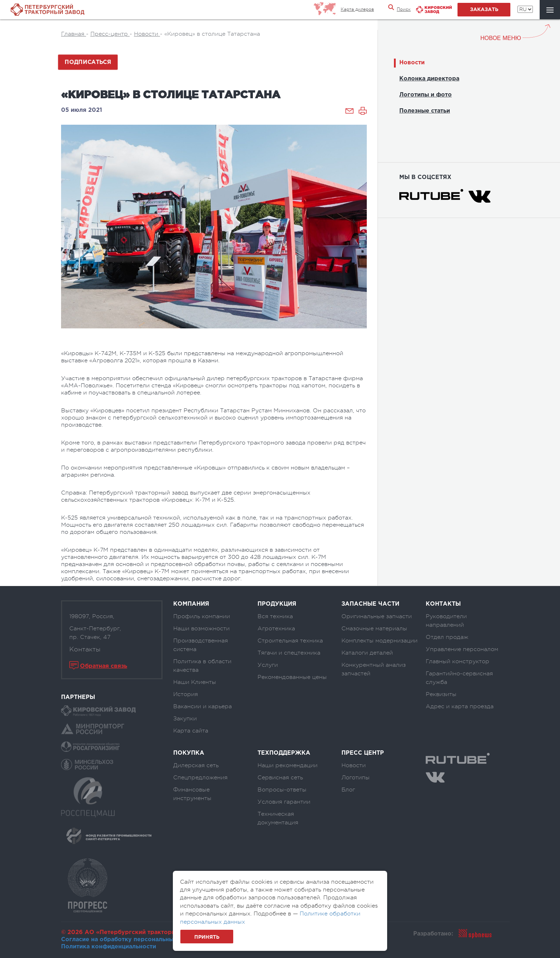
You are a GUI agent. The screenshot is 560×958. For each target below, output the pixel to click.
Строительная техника (290, 641)
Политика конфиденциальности (109, 947)
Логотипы (356, 778)
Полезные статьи (425, 111)
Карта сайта (191, 731)
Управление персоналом (462, 649)
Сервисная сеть (280, 778)
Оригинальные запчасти (377, 616)
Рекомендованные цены (292, 677)
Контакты (85, 649)
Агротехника (276, 629)
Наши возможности (201, 629)
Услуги (268, 665)
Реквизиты (441, 694)
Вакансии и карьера (202, 706)
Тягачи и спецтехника (289, 653)
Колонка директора (429, 79)
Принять (207, 937)
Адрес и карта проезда (460, 706)
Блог (348, 790)
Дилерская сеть (196, 765)
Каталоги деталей (367, 653)
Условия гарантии (284, 802)
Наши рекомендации (287, 765)
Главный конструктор (457, 661)
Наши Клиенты (195, 682)
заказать (484, 10)
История (186, 694)
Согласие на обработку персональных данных (131, 940)
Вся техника (275, 616)
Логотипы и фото (426, 95)
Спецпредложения (200, 778)
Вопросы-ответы (282, 790)
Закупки (185, 719)
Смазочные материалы (374, 629)
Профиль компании (202, 616)
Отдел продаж (447, 637)
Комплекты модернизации (379, 641)
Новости (412, 63)
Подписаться (88, 62)
